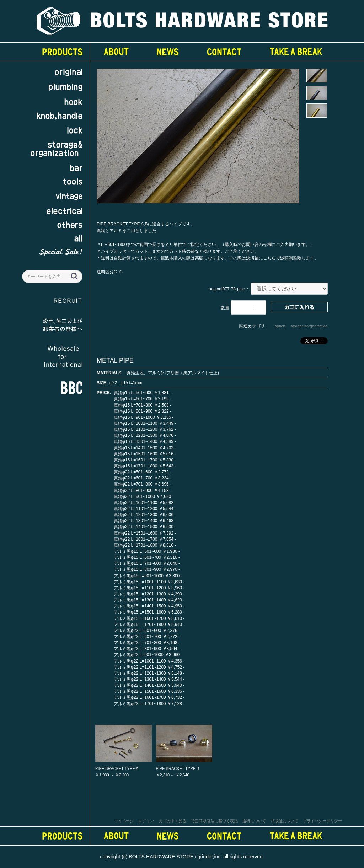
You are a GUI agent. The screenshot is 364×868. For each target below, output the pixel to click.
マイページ (124, 821)
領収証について (285, 821)
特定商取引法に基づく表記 (214, 821)
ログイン (146, 821)
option (280, 326)
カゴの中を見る (173, 821)
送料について (254, 821)
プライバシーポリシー (322, 821)
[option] (198, 139)
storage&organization (309, 326)
